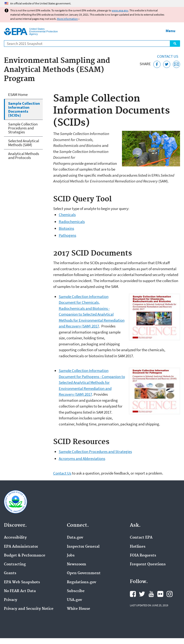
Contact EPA (141, 538)
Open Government (84, 573)
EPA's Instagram (170, 594)
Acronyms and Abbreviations (82, 459)
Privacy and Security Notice (29, 609)
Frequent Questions (148, 564)
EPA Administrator (21, 547)
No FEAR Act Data (20, 591)
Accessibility (15, 538)
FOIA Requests (143, 556)
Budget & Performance (25, 556)
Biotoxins (66, 228)
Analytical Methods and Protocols (24, 156)
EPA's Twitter (142, 594)
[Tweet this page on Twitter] (167, 64)
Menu (171, 31)
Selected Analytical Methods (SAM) (24, 143)
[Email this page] (176, 64)
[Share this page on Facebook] (157, 64)
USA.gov (74, 600)
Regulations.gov (82, 582)
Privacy (11, 600)
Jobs (71, 556)
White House (79, 609)
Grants (10, 573)
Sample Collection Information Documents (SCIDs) (24, 109)
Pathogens (67, 235)
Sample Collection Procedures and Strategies (95, 452)
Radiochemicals (72, 222)
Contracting (15, 564)
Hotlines (138, 547)
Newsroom (77, 564)
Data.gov (75, 538)
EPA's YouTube (151, 594)
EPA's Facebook (133, 594)
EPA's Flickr (160, 594)
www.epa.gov (120, 10)
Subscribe (76, 591)
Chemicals (67, 215)
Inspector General (83, 547)
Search (175, 44)
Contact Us (168, 56)
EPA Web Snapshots (22, 582)
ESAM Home (18, 94)
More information (67, 19)
